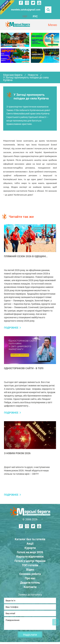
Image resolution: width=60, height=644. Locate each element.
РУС (35, 16)
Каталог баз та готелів (30, 539)
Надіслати (30, 637)
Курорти (30, 548)
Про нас (30, 578)
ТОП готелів (30, 565)
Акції (30, 543)
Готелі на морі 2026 (30, 552)
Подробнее (11, 328)
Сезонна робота (30, 574)
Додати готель (30, 582)
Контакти (30, 587)
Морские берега (13, 75)
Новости (33, 75)
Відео (30, 569)
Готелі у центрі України (30, 561)
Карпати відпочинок (30, 556)
